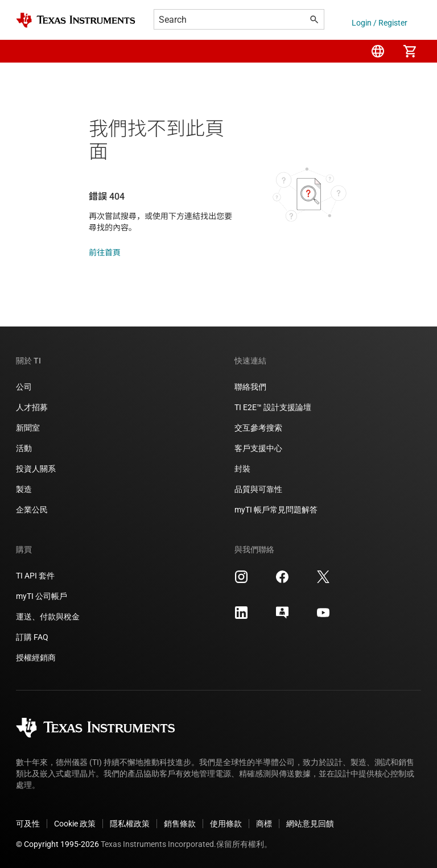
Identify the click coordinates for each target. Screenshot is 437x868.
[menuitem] (378, 51)
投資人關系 (36, 469)
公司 (24, 387)
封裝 (242, 469)
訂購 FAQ (32, 637)
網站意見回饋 (310, 824)
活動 (24, 448)
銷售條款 (180, 824)
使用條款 (226, 824)
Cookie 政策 (75, 824)
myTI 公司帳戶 (42, 596)
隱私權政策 (130, 824)
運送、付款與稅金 (48, 617)
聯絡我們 (250, 387)
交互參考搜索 (258, 428)
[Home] (76, 20)
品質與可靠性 (258, 489)
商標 (264, 824)
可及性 (28, 824)
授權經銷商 (36, 658)
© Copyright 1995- (57, 844)
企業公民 (32, 510)
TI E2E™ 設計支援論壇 (273, 407)
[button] (27, 51)
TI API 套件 (35, 576)
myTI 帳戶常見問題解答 (276, 510)
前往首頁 (105, 253)
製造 (24, 489)
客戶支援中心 (258, 448)
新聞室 (28, 428)
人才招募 (32, 407)
